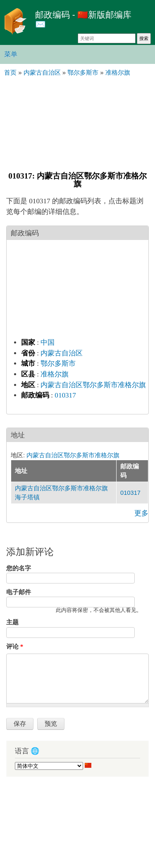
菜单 (11, 54)
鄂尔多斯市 (58, 363)
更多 (141, 513)
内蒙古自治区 (62, 353)
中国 (48, 342)
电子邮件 (19, 592)
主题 (12, 622)
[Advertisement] (77, 123)
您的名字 (19, 568)
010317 (65, 395)
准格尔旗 (55, 374)
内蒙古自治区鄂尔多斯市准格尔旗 (93, 385)
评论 (15, 647)
